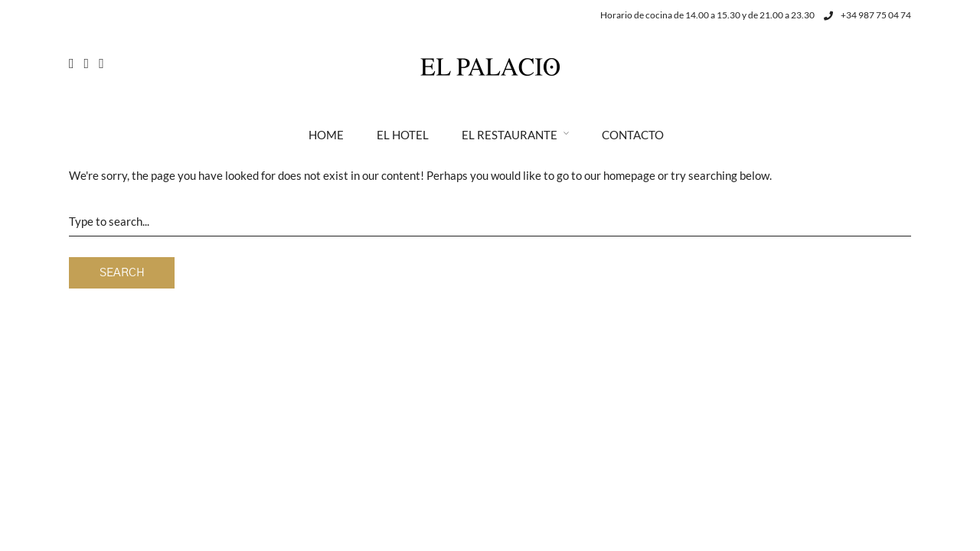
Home (326, 135)
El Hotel (403, 135)
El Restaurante (510, 135)
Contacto (633, 135)
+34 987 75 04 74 (867, 15)
